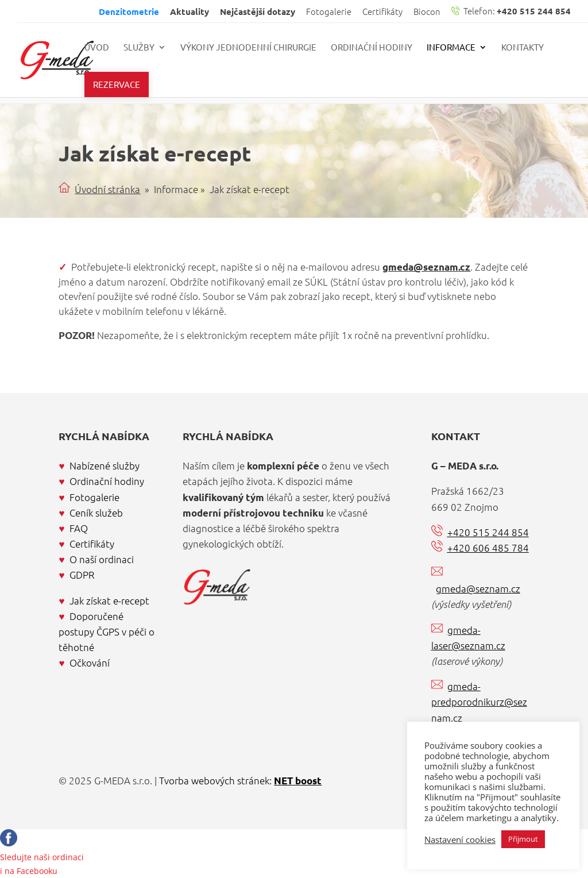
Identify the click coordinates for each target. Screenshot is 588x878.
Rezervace (117, 84)
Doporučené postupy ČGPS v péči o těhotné (107, 631)
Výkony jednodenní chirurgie (248, 48)
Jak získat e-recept (109, 600)
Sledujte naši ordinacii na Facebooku (42, 857)
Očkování (90, 663)
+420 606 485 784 (488, 548)
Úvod (97, 48)
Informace (451, 48)
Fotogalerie (329, 12)
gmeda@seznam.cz (426, 267)
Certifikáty (382, 12)
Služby (139, 48)
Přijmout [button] (523, 839)
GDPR (82, 575)
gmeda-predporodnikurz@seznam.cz (479, 702)
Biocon (427, 12)
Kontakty (523, 48)
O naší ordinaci (102, 559)
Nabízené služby (105, 465)
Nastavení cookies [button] (460, 840)
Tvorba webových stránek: (240, 780)
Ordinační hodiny (372, 48)
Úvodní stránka (107, 189)
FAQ (79, 528)
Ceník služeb (96, 513)
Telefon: (511, 11)
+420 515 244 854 (488, 532)
